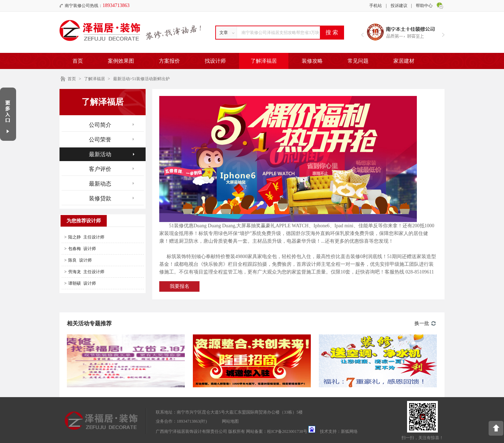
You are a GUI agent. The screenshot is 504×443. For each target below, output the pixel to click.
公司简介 (100, 125)
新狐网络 (349, 431)
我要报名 (180, 286)
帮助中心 (424, 6)
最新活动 (121, 79)
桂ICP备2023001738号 (287, 431)
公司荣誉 (100, 140)
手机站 (376, 6)
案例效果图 (121, 61)
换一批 (422, 323)
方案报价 (169, 61)
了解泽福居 (264, 61)
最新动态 (100, 184)
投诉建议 (399, 6)
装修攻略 (312, 61)
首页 (78, 61)
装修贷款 (100, 198)
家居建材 (404, 61)
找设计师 (215, 61)
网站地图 (230, 421)
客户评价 (100, 169)
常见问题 (358, 61)
